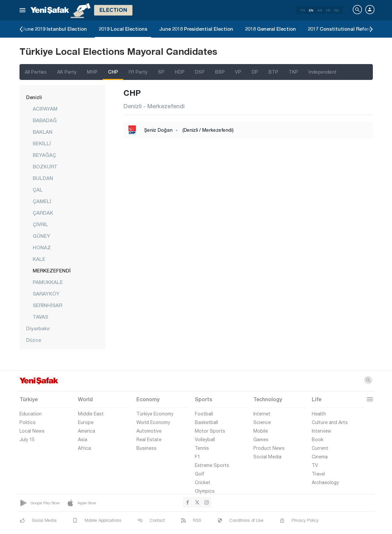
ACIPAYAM (45, 109)
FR (328, 10)
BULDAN (43, 178)
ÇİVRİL (40, 224)
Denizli (34, 97)
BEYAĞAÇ (44, 155)
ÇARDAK (43, 213)
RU (337, 10)
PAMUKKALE (48, 282)
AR (320, 10)
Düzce (34, 340)
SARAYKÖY (46, 294)
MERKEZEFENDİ (52, 270)
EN (311, 10)
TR (302, 10)
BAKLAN (43, 132)
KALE (39, 259)
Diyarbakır (38, 328)
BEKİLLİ (42, 143)
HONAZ (42, 247)
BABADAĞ (45, 120)
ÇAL (38, 190)
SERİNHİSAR (47, 305)
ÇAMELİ (42, 201)
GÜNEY (41, 236)
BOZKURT (45, 166)
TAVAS (40, 317)
